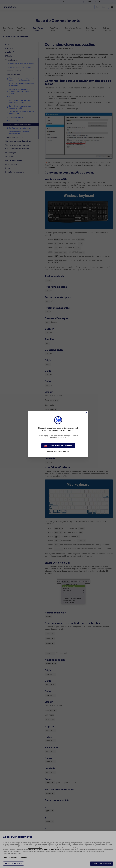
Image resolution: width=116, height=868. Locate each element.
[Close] (86, 413)
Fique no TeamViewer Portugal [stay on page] (58, 451)
